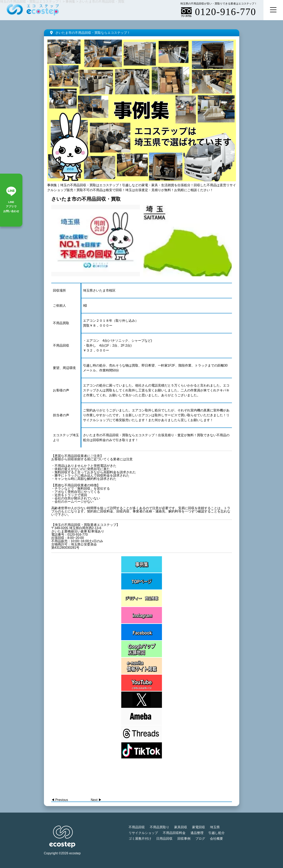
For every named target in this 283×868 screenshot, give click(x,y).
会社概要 (216, 839)
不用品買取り (160, 827)
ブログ (200, 839)
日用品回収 (164, 839)
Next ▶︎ (96, 800)
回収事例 (184, 839)
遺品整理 (197, 833)
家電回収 (199, 827)
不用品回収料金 (174, 833)
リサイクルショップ (143, 833)
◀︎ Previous (60, 800)
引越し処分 (216, 833)
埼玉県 (215, 827)
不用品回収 (137, 827)
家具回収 (181, 827)
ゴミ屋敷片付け (140, 839)
